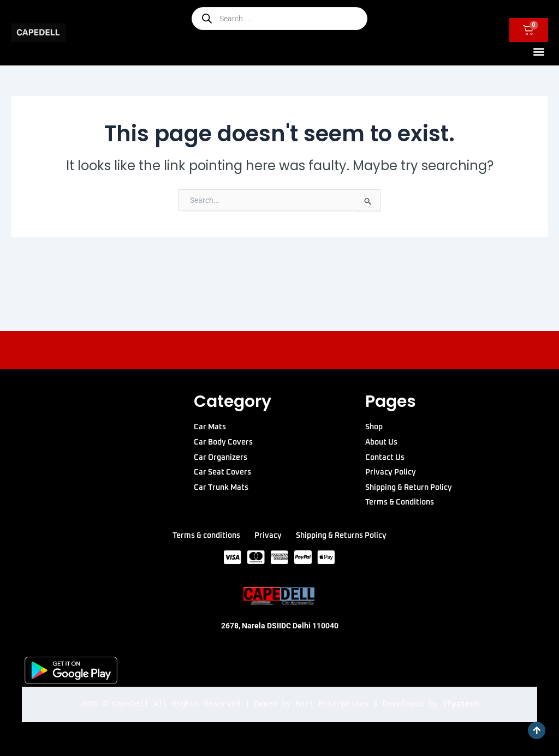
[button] (539, 51)
